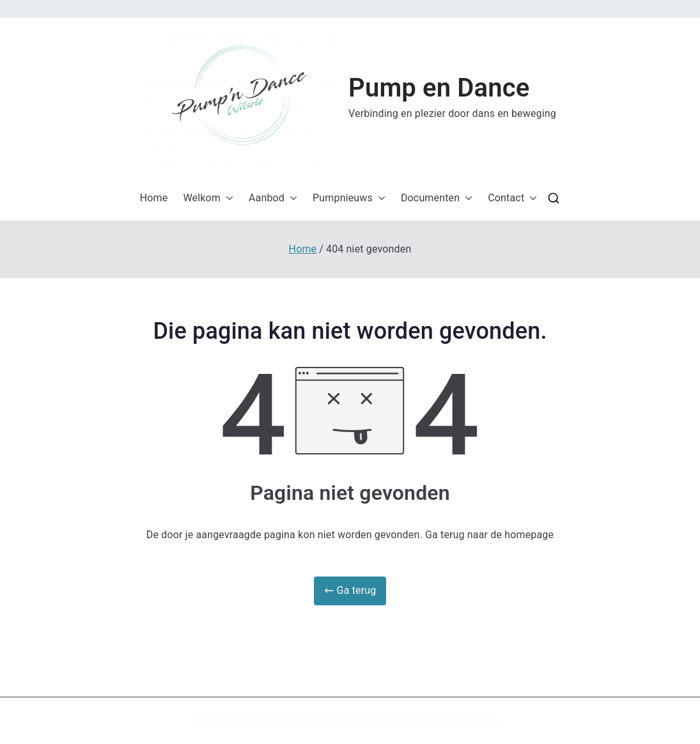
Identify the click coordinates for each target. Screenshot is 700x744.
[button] (240, 97)
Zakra (429, 720)
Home (154, 198)
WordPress (477, 720)
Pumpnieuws (349, 198)
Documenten (437, 198)
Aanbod (273, 198)
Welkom (208, 198)
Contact (512, 198)
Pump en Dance (439, 88)
